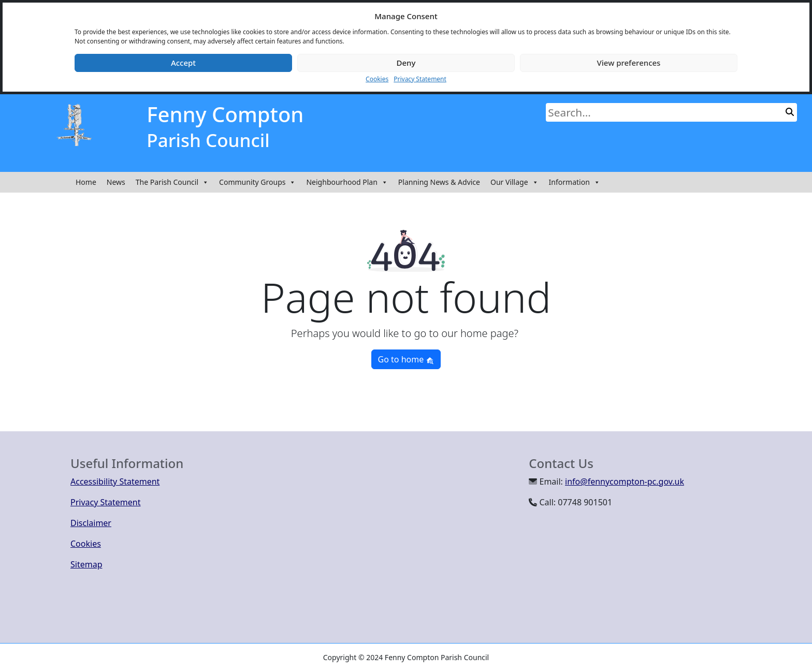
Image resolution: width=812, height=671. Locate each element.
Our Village (514, 182)
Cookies (377, 79)
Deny (406, 63)
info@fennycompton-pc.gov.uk (625, 482)
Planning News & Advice (439, 182)
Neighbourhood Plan (347, 182)
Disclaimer (91, 523)
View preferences (629, 63)
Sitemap (86, 564)
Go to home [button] (406, 359)
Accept (183, 63)
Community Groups (257, 182)
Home (86, 182)
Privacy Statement (420, 79)
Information (575, 182)
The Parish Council (172, 182)
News (116, 182)
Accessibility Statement (115, 482)
